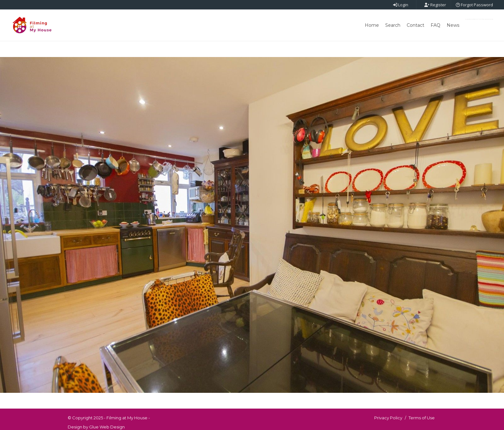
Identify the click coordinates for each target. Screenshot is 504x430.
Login (401, 5)
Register (435, 5)
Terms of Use (422, 418)
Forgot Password (474, 5)
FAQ (435, 25)
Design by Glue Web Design (96, 427)
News (453, 25)
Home (372, 25)
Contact (415, 25)
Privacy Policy (388, 418)
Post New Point (479, 19)
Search (393, 25)
